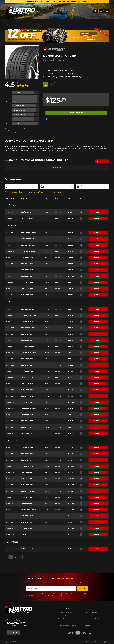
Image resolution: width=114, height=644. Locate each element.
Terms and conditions (92, 642)
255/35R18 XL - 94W (28, 396)
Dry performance (19, 106)
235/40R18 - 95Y (27, 359)
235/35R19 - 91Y (27, 460)
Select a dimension (76, 113)
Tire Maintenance (90, 622)
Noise (15, 101)
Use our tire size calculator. (51, 192)
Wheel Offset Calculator (93, 619)
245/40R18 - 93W (27, 377)
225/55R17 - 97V (27, 264)
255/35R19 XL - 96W (28, 491)
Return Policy (63, 619)
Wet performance (19, 110)
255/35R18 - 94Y (27, 402)
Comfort (16, 97)
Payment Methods (64, 616)
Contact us (98, 212)
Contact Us (14, 632)
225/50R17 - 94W (27, 257)
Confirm (83, 589)
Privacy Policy (105, 642)
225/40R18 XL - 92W (28, 315)
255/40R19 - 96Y (27, 503)
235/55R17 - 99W (27, 282)
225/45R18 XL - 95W (28, 328)
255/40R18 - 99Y (27, 415)
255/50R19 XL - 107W (29, 510)
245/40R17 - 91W (27, 288)
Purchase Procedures (65, 613)
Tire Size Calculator (91, 613)
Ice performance (19, 119)
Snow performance (20, 114)
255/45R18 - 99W (27, 421)
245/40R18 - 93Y (27, 384)
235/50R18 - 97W (27, 371)
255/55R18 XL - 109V (28, 427)
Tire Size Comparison (92, 616)
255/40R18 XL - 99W (28, 408)
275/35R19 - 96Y (27, 522)
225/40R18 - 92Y (27, 322)
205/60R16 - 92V (27, 218)
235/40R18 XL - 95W (28, 353)
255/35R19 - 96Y (27, 497)
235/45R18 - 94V (27, 365)
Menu (104, 11)
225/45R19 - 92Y (27, 454)
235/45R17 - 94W (27, 270)
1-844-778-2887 (16, 623)
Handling (16, 123)
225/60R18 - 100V (27, 346)
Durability (17, 92)
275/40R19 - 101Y (27, 528)
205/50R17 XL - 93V (28, 239)
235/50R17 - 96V (27, 276)
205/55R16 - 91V (27, 212)
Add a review (102, 161)
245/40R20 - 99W (28, 549)
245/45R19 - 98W (27, 485)
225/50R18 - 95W (27, 340)
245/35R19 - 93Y (27, 472)
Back (8, 24)
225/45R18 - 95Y (27, 334)
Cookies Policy (63, 622)
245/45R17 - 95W (27, 295)
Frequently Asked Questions (67, 625)
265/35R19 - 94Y (27, 516)
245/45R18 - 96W (27, 390)
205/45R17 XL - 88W (28, 233)
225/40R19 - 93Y (27, 448)
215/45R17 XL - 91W (28, 245)
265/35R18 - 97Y (27, 433)
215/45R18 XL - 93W (28, 309)
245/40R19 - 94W (27, 479)
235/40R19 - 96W (27, 466)
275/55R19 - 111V (27, 534)
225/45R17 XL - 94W (28, 251)
